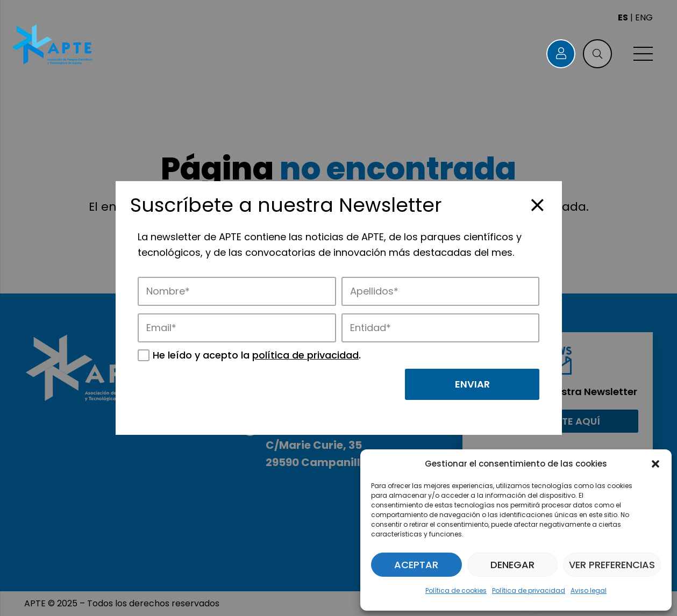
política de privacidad (305, 355)
